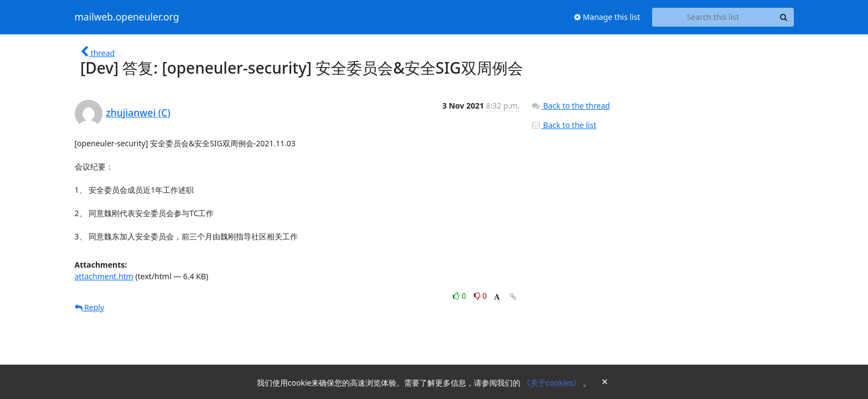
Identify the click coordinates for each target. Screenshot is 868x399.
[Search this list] (713, 17)
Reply (90, 307)
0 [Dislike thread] (480, 296)
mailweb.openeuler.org (127, 17)
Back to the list (564, 125)
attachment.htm (104, 276)
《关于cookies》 (553, 383)
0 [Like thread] (460, 296)
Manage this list (607, 17)
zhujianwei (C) (138, 112)
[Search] (784, 17)
